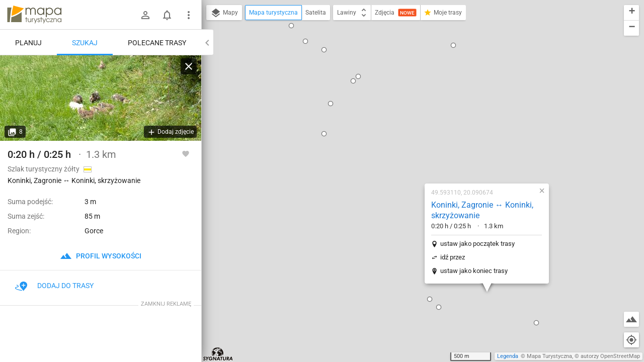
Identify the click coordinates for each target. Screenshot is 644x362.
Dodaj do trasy (54, 286)
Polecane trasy (157, 43)
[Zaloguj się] (145, 15)
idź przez (388, 142)
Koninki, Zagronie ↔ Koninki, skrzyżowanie (418, 95)
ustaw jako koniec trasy (410, 156)
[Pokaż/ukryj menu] (189, 15)
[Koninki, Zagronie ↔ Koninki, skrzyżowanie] (101, 98)
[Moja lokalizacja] (631, 340)
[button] (365, 184)
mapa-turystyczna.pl (34, 15)
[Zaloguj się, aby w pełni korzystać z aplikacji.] (186, 153)
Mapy (224, 13)
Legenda (508, 356)
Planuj (28, 43)
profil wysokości (101, 256)
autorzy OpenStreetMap (610, 356)
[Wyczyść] (189, 66)
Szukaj (85, 43)
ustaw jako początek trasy (413, 128)
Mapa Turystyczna (549, 356)
